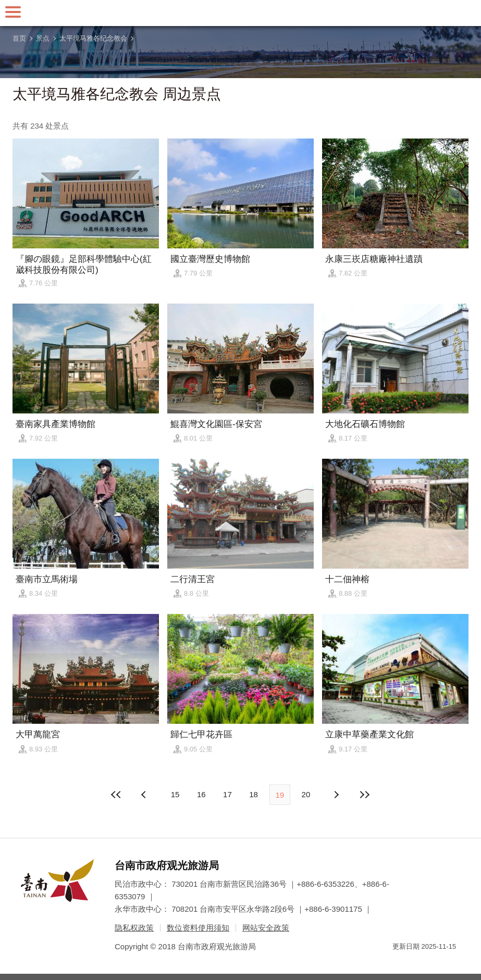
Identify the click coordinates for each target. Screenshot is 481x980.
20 (306, 794)
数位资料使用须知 (198, 928)
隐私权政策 (134, 928)
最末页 (364, 795)
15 (175, 794)
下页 (145, 795)
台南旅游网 (241, 13)
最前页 (117, 795)
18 (254, 794)
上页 (336, 795)
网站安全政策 (266, 928)
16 (201, 794)
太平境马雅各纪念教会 (93, 38)
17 (227, 794)
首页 (19, 38)
